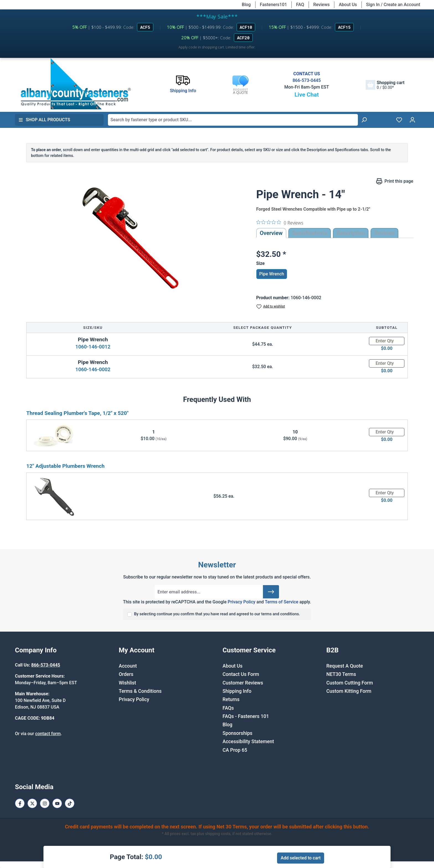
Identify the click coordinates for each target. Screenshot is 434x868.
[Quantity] (387, 341)
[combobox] (233, 120)
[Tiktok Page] (70, 803)
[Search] (364, 120)
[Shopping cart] (385, 85)
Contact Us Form (241, 674)
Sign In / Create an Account (393, 5)
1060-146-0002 (93, 369)
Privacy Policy (241, 602)
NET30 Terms (341, 674)
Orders (126, 674)
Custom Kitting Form (349, 691)
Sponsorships (237, 733)
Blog (246, 5)
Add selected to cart (301, 858)
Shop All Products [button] (44, 120)
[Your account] (412, 120)
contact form (48, 734)
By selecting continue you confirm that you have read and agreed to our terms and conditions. (217, 614)
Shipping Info (237, 691)
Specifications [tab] (310, 233)
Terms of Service (282, 602)
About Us (348, 5)
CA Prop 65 (235, 750)
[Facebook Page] (20, 803)
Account (128, 666)
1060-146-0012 (93, 347)
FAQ (300, 5)
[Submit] (271, 592)
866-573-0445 (307, 80)
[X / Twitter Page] (32, 803)
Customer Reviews (243, 683)
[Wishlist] (399, 120)
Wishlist (127, 683)
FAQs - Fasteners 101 (246, 716)
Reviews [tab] (384, 233)
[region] (133, 237)
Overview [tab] (271, 233)
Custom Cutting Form (350, 683)
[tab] (351, 233)
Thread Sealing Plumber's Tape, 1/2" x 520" (77, 413)
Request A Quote (345, 666)
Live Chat (307, 95)
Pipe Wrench (272, 274)
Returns (231, 699)
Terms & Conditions (140, 691)
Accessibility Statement (248, 742)
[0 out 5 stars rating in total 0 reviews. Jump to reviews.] (280, 223)
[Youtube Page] (57, 803)
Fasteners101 (273, 5)
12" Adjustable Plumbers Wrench (65, 466)
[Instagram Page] (45, 803)
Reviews (321, 5)
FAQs (228, 708)
